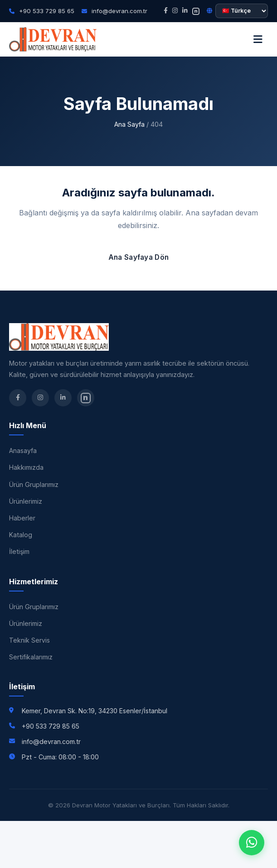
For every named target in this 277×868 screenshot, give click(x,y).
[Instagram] (175, 11)
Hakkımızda (26, 467)
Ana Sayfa (129, 124)
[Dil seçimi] (242, 11)
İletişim (19, 551)
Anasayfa (23, 451)
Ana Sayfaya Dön (139, 257)
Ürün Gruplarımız (34, 484)
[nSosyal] (196, 11)
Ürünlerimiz (26, 501)
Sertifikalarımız (31, 657)
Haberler (22, 518)
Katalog (21, 535)
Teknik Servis (29, 640)
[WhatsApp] (252, 843)
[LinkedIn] (185, 11)
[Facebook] (166, 11)
